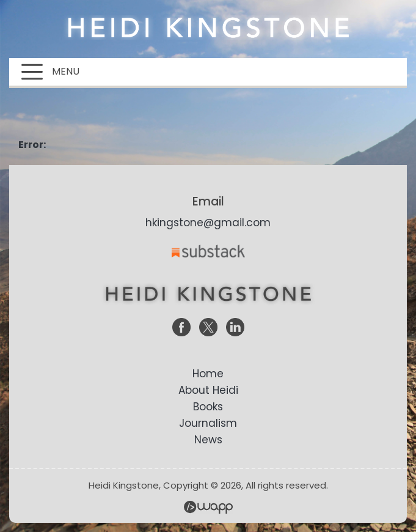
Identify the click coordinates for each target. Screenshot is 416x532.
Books (208, 407)
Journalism (208, 423)
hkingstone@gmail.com (208, 223)
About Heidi (208, 390)
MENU (50, 72)
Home (208, 374)
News (208, 440)
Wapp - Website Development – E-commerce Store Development (208, 507)
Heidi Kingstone (208, 28)
